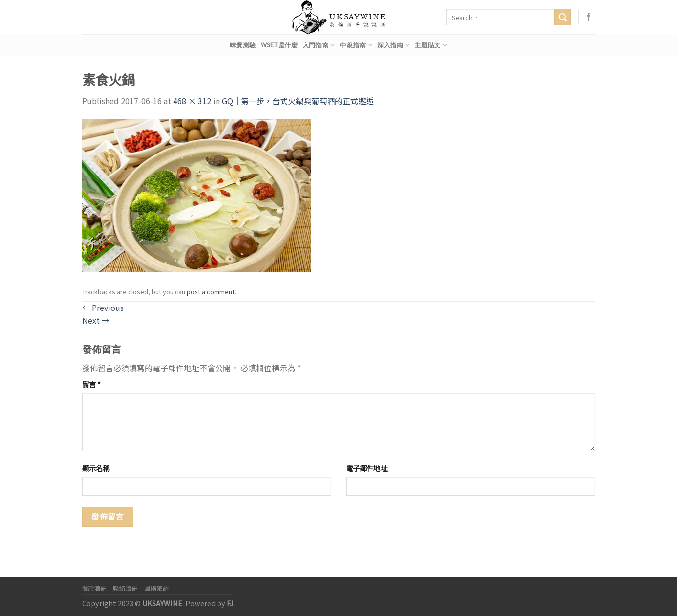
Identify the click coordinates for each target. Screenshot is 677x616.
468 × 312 (192, 101)
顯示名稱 (96, 468)
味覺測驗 (243, 45)
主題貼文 (431, 45)
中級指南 (356, 45)
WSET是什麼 (279, 45)
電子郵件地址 (367, 468)
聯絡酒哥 (125, 588)
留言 (91, 384)
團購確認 (156, 588)
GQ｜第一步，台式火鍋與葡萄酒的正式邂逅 (298, 101)
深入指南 (393, 45)
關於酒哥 (94, 588)
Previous (103, 308)
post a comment (211, 292)
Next (96, 320)
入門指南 (319, 45)
